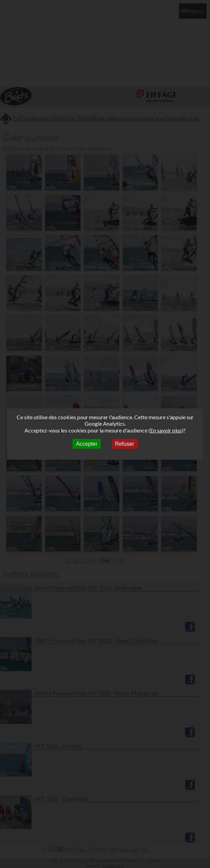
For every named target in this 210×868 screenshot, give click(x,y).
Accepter (86, 444)
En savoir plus (166, 430)
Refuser (125, 444)
